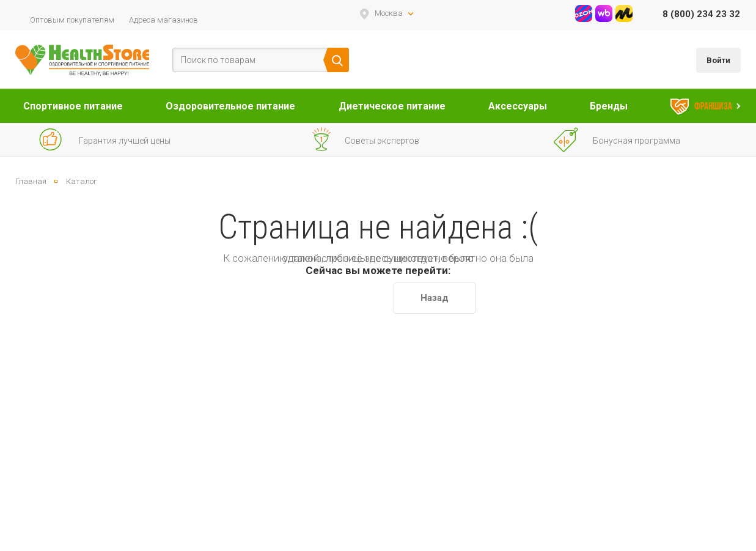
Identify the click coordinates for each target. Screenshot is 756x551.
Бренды (609, 106)
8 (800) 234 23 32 (701, 14)
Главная (31, 181)
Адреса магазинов (163, 20)
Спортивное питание (73, 106)
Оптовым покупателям (72, 20)
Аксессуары (518, 106)
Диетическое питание (392, 106)
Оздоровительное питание (230, 106)
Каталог (82, 181)
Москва (389, 13)
